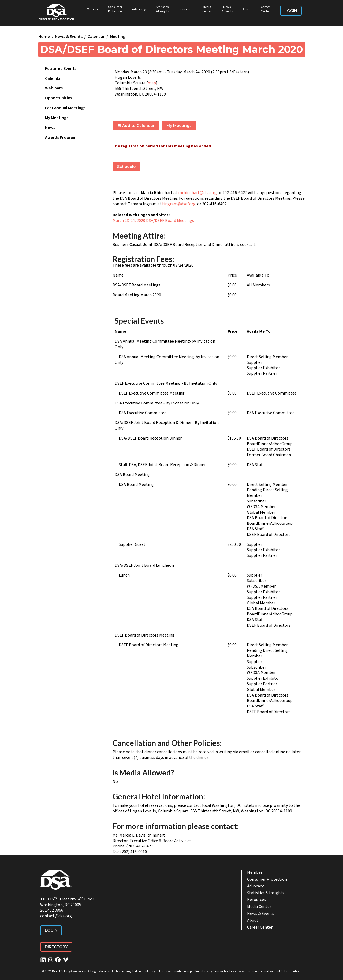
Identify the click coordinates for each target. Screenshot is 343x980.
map (152, 83)
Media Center (207, 9)
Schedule (126, 167)
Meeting (118, 37)
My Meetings (57, 118)
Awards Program (61, 137)
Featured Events (61, 69)
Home (44, 37)
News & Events (227, 9)
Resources (186, 9)
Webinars (54, 88)
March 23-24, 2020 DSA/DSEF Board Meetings (153, 221)
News (50, 128)
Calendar (96, 37)
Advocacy (139, 9)
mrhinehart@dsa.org (197, 193)
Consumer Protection (115, 9)
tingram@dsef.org (179, 204)
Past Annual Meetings (65, 108)
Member (92, 9)
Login (291, 11)
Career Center (265, 9)
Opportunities (59, 98)
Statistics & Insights (162, 9)
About (247, 9)
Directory (56, 947)
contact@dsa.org (56, 916)
